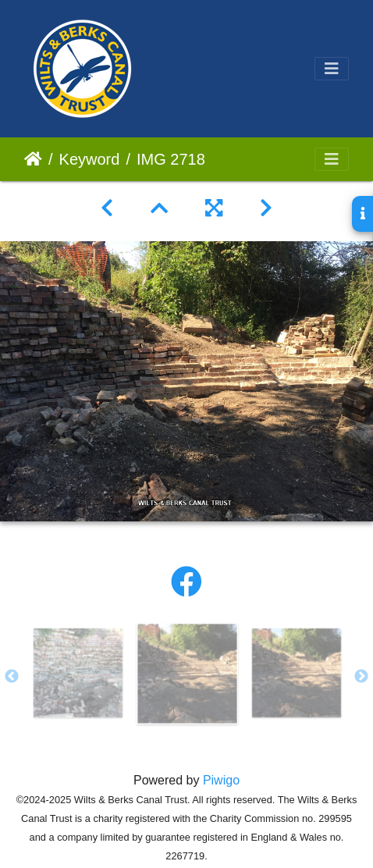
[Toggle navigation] (332, 69)
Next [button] (361, 677)
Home (33, 159)
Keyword (90, 159)
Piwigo (221, 780)
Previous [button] (12, 677)
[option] (78, 673)
